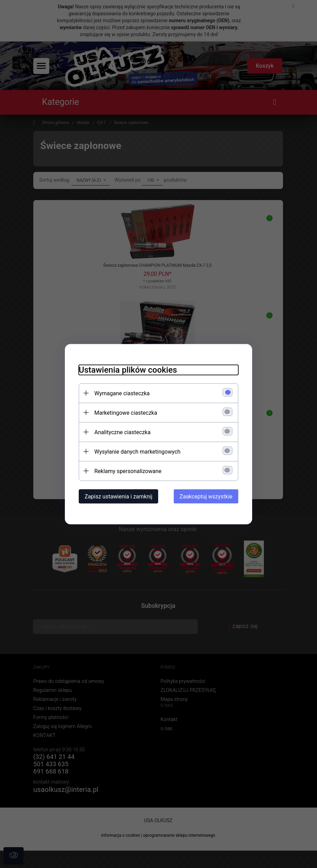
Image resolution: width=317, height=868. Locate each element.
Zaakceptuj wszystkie (206, 496)
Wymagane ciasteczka (122, 393)
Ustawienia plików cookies (128, 370)
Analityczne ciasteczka (122, 432)
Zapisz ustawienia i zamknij (118, 496)
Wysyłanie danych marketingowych (137, 451)
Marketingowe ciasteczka (126, 412)
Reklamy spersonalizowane (128, 471)
